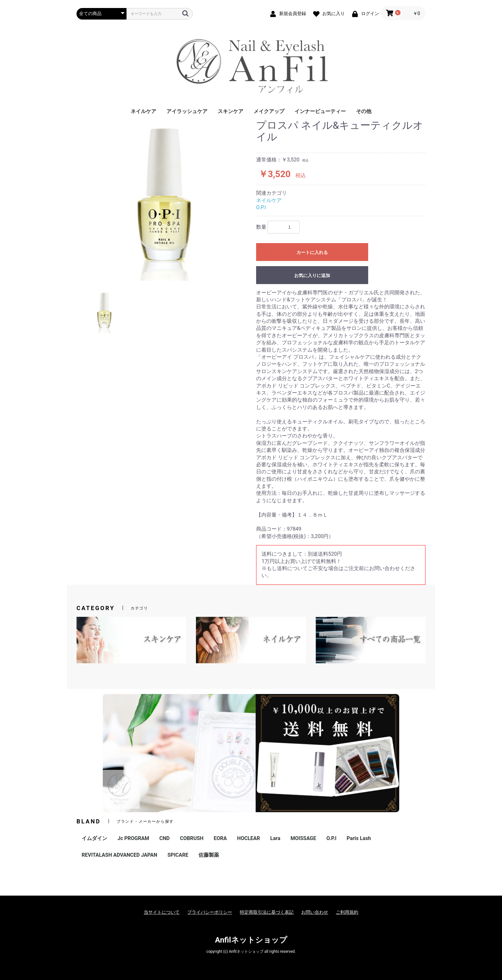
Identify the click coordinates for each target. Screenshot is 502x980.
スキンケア (231, 111)
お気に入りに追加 (312, 275)
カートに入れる (312, 252)
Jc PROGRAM (133, 838)
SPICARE (178, 855)
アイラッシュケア (187, 111)
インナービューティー (320, 111)
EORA (220, 838)
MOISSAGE (303, 838)
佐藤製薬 (209, 855)
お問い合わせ (315, 912)
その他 (364, 111)
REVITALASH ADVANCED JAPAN (119, 855)
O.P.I (261, 207)
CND (165, 838)
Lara (275, 838)
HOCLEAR (249, 838)
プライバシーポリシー (210, 912)
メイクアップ (269, 111)
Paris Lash (359, 838)
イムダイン (94, 838)
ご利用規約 (347, 912)
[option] (164, 200)
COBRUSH (192, 838)
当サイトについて (162, 912)
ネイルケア (143, 111)
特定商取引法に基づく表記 (267, 912)
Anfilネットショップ (251, 940)
